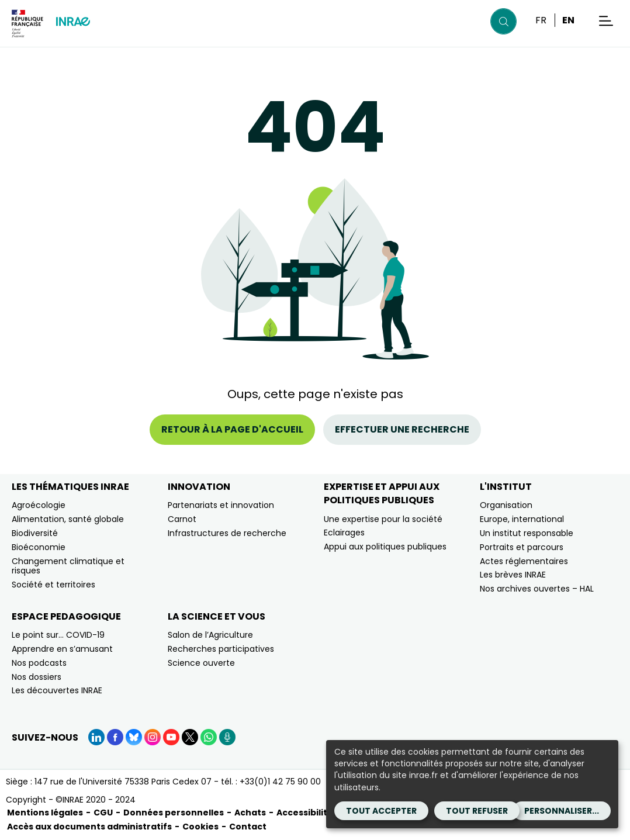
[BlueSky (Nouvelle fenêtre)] (134, 737)
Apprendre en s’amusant (62, 649)
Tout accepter (381, 811)
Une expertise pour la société (383, 519)
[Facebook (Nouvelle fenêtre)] (115, 737)
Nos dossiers (37, 677)
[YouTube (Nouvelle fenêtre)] (171, 737)
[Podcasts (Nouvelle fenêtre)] (227, 737)
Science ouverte (201, 663)
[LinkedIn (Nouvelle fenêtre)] (96, 737)
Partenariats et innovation (221, 505)
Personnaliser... (562, 811)
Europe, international (522, 519)
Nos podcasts (39, 663)
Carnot (182, 519)
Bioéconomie (39, 547)
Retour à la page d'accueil (232, 429)
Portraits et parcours (522, 547)
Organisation (506, 505)
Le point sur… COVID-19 (58, 635)
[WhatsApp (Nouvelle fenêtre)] (209, 737)
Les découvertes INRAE (57, 690)
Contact (248, 827)
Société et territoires (53, 585)
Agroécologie (39, 505)
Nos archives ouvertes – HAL (537, 589)
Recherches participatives (221, 649)
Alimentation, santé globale (68, 519)
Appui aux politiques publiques (385, 547)
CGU (103, 813)
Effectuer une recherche (402, 429)
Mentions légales (45, 813)
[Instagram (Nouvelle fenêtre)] (153, 737)
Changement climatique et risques (68, 566)
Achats (250, 813)
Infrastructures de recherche (227, 533)
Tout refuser (477, 811)
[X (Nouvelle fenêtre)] (190, 737)
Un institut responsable (527, 533)
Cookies (200, 827)
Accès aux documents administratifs (89, 827)
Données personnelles (174, 813)
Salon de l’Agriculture (210, 635)
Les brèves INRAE (513, 575)
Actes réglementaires (524, 561)
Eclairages (344, 533)
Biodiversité (35, 533)
